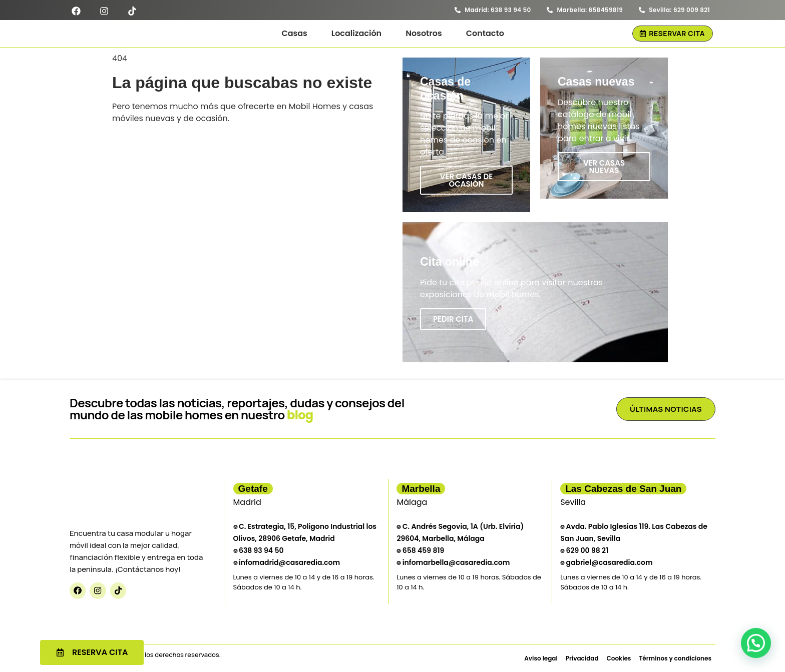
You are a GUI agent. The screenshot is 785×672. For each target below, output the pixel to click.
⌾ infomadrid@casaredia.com (287, 562)
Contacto (485, 33)
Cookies (619, 658)
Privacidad (582, 658)
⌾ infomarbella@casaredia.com (453, 562)
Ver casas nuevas (604, 167)
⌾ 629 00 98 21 (584, 550)
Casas (294, 33)
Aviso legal (541, 658)
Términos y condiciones (675, 658)
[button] (756, 643)
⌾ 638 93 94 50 (259, 550)
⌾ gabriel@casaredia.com (606, 562)
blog (300, 415)
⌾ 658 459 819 (420, 550)
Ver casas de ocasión (466, 180)
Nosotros (424, 33)
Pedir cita (453, 319)
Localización (356, 33)
